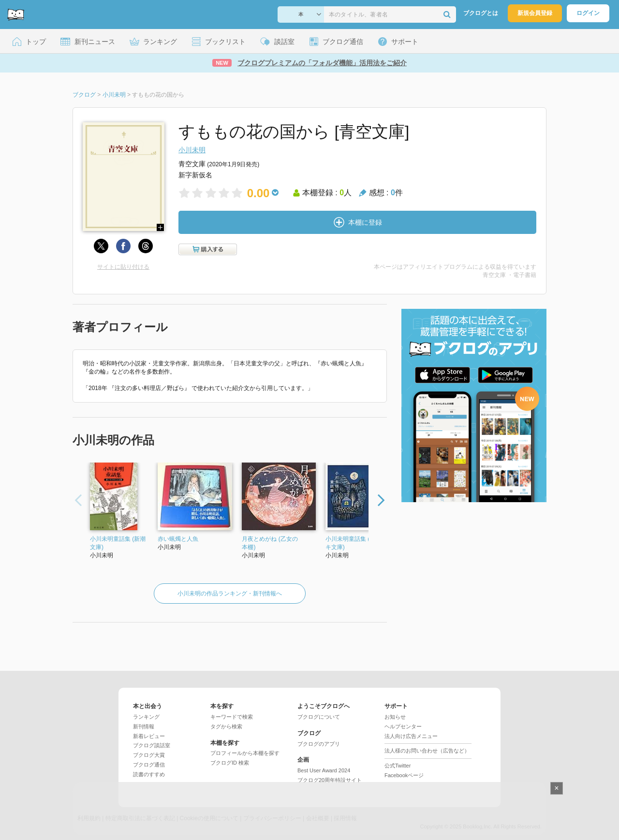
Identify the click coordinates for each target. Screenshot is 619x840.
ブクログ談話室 (152, 745)
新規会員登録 (535, 13)
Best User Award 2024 (324, 770)
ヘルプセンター (403, 726)
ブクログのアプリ (319, 744)
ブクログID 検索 (230, 763)
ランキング (146, 717)
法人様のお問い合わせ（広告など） (427, 751)
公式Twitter (398, 766)
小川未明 (192, 150)
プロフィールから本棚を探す (245, 753)
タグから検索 (226, 726)
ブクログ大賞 (149, 755)
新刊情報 (144, 726)
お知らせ (395, 717)
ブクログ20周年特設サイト (330, 780)
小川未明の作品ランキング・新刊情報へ (230, 594)
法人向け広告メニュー (411, 736)
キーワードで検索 (232, 717)
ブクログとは (481, 13)
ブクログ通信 (149, 765)
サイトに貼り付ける (123, 267)
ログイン (588, 13)
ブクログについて (319, 717)
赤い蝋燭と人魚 (178, 539)
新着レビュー (149, 736)
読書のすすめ (149, 774)
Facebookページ (404, 775)
